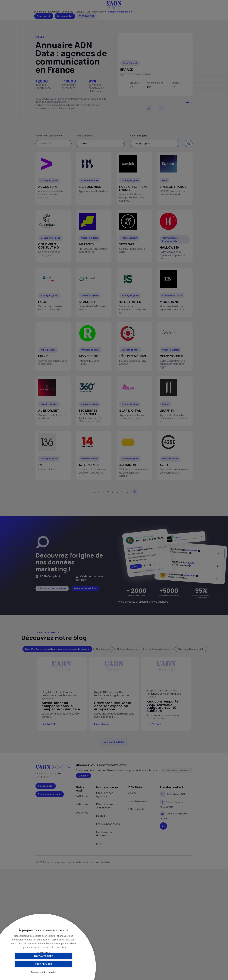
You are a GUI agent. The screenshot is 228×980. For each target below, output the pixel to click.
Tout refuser (59, 964)
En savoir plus (44, 953)
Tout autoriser (28, 964)
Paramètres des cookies (44, 972)
